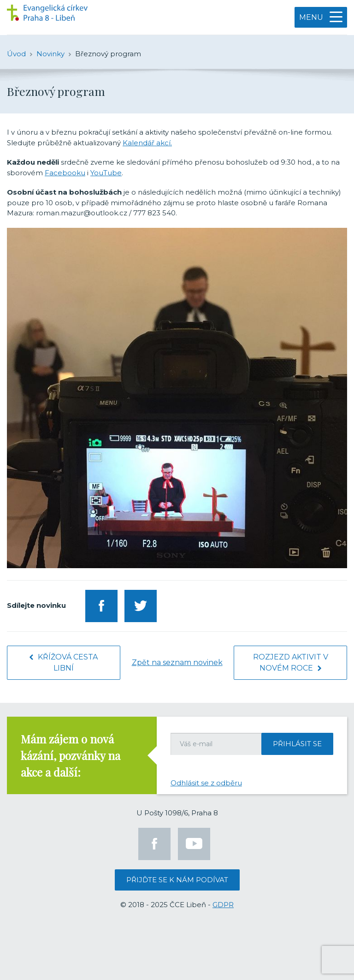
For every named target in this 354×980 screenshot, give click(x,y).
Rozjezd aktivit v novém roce (291, 662)
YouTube (106, 173)
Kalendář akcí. (147, 143)
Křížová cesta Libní (64, 662)
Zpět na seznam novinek (177, 662)
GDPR (223, 905)
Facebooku (65, 173)
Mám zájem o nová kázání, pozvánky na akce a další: (71, 755)
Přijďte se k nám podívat (177, 880)
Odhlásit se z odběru (206, 783)
